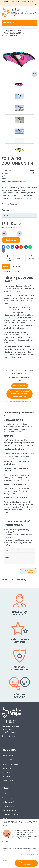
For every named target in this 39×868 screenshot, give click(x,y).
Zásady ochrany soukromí (29, 855)
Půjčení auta (7, 776)
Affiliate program (9, 810)
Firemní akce (7, 772)
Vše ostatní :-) (8, 781)
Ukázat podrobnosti (6, 862)
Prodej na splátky (9, 802)
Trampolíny (7, 768)
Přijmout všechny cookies (26, 863)
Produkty (19, 23)
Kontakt (5, 2)
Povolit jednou (20, 385)
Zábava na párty (19, 2)
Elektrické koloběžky (10, 764)
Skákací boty (7, 760)
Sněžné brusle (8, 756)
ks (12, 234)
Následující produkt (30, 571)
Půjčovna (9, 750)
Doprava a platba (9, 798)
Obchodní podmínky (11, 815)
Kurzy (31, 2)
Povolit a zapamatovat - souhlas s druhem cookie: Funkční (20, 394)
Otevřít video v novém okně (19, 402)
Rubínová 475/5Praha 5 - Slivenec (10, 729)
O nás (5, 788)
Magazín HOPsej (8, 806)
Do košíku (11, 240)
